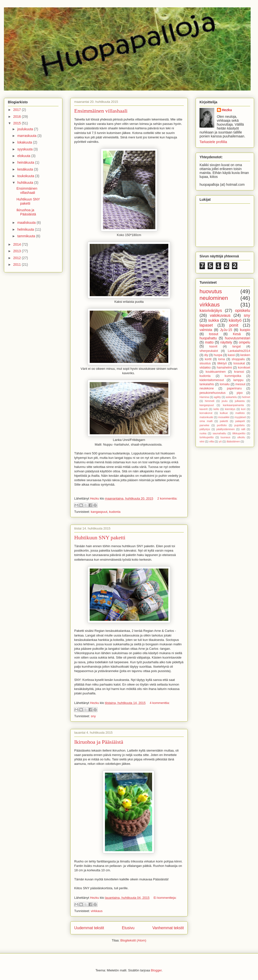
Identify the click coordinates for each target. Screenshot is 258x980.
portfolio (222, 425)
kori (243, 409)
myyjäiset (240, 417)
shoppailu (238, 359)
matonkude (206, 417)
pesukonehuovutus (213, 393)
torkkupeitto (207, 437)
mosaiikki (224, 417)
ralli (243, 429)
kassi (231, 355)
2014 (18, 244)
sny (93, 716)
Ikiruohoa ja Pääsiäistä (99, 742)
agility (218, 397)
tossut (213, 334)
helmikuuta (26, 229)
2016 (18, 117)
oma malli (206, 421)
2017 (18, 110)
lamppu (238, 380)
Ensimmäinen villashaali (101, 111)
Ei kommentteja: (165, 898)
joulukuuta (26, 129)
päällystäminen (226, 429)
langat (237, 346)
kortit (208, 359)
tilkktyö (222, 363)
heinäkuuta (26, 162)
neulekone (207, 388)
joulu (225, 401)
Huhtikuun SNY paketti (100, 537)
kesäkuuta (26, 169)
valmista (206, 330)
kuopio (245, 330)
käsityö (235, 320)
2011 (18, 265)
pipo (240, 393)
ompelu (244, 342)
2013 (18, 251)
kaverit (204, 409)
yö (220, 441)
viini (202, 441)
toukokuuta (26, 176)
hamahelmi (224, 368)
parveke (204, 425)
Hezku (227, 110)
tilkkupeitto (239, 433)
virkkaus (97, 911)
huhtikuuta (26, 183)
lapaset (206, 325)
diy (206, 355)
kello (216, 409)
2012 (18, 258)
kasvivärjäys (211, 311)
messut (240, 384)
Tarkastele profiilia (213, 142)
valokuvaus (220, 315)
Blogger (156, 970)
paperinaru (234, 388)
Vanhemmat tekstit (168, 928)
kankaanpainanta (233, 405)
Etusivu (128, 928)
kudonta (115, 512)
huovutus (211, 291)
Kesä (237, 334)
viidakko (205, 368)
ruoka (203, 433)
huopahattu (208, 338)
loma (222, 359)
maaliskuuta (27, 223)
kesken (245, 355)
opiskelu (243, 311)
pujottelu (239, 425)
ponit (234, 325)
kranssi (239, 372)
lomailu (225, 384)
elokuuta (24, 156)
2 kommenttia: (167, 498)
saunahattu (219, 433)
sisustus (205, 363)
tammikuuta (27, 236)
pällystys (205, 429)
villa (211, 441)
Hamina (204, 397)
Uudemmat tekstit (89, 928)
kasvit (213, 346)
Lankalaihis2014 (239, 351)
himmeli (210, 401)
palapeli (240, 421)
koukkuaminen (216, 372)
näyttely (226, 342)
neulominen (214, 298)
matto (209, 342)
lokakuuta (25, 142)
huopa (218, 355)
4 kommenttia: (160, 703)
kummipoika (233, 376)
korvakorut (206, 413)
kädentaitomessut (212, 380)
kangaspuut (99, 512)
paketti (224, 421)
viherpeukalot (209, 351)
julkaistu (240, 401)
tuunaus (226, 437)
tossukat (239, 363)
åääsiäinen (233, 441)
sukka (214, 320)
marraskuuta (27, 136)
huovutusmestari (237, 338)
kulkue (224, 413)
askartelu (231, 397)
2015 (18, 123)
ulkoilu (241, 437)
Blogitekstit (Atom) (133, 940)
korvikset (244, 368)
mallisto (240, 413)
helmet (246, 397)
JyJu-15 (226, 330)
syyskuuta (25, 149)
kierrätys (230, 409)
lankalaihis (207, 384)
